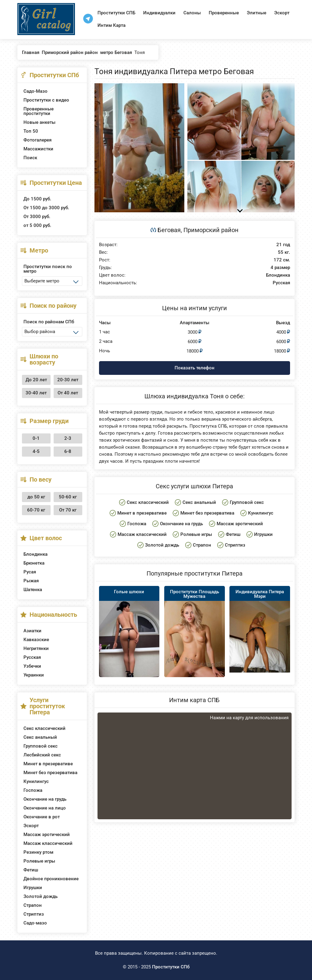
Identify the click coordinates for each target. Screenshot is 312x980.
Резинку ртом (38, 852)
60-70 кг (36, 510)
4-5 (36, 451)
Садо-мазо (35, 923)
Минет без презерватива (50, 773)
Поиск (30, 158)
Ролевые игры (39, 861)
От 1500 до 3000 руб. (46, 208)
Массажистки (38, 149)
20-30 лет (68, 380)
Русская (32, 657)
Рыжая (31, 581)
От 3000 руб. (37, 217)
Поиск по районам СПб (49, 322)
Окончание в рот (42, 817)
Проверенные (224, 13)
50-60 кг (68, 497)
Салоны (192, 13)
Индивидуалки (159, 13)
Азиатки (32, 631)
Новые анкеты (39, 122)
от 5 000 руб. (37, 225)
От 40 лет (68, 393)
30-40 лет (36, 393)
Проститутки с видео (46, 100)
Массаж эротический (47, 835)
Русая (30, 572)
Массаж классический (48, 843)
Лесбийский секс (42, 755)
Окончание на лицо (45, 808)
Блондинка (35, 554)
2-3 (68, 438)
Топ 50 (31, 131)
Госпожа (33, 790)
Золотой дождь (41, 896)
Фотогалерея (37, 140)
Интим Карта (112, 25)
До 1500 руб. (37, 199)
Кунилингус (36, 781)
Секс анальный (40, 737)
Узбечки (32, 666)
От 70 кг (68, 510)
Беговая (169, 230)
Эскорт (282, 13)
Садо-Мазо (35, 91)
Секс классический (44, 728)
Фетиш (31, 870)
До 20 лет (36, 380)
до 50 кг (36, 497)
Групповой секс (41, 746)
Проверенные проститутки (39, 111)
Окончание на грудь (45, 799)
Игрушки (33, 888)
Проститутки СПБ (116, 13)
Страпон (33, 905)
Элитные (257, 13)
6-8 (68, 451)
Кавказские (36, 640)
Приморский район (211, 230)
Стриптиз (34, 914)
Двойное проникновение (51, 879)
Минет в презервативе (48, 764)
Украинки (34, 675)
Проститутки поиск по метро (48, 269)
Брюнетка (34, 563)
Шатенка (33, 590)
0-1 (36, 438)
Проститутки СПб (171, 967)
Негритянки (36, 648)
